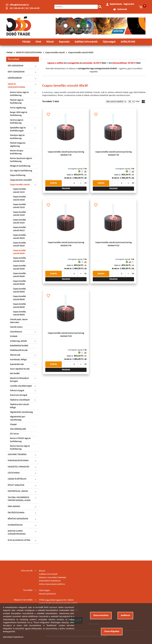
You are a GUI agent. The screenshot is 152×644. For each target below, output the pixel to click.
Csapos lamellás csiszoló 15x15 (19, 191)
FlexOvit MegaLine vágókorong (18, 145)
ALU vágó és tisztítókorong (21, 171)
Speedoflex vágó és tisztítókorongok (18, 129)
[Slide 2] (76, 30)
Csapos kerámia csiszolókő (21, 180)
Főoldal (26, 42)
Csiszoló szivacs (16, 327)
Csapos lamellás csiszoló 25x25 (19, 221)
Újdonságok (109, 42)
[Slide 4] (85, 30)
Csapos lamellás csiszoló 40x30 (81, 53)
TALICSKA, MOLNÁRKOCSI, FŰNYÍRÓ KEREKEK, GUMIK (19, 499)
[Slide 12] (121, 30)
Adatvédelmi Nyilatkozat (50, 581)
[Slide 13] (125, 30)
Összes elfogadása (112, 631)
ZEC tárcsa (14, 434)
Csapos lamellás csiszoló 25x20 (19, 214)
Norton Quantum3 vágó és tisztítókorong (21, 160)
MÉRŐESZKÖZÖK (15, 78)
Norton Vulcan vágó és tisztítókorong (19, 94)
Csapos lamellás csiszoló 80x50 (19, 313)
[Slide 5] (89, 30)
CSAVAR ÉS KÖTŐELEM (17, 479)
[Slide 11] (116, 30)
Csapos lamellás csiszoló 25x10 (19, 206)
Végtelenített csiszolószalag (21, 412)
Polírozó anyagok (17, 391)
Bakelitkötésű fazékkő (19, 346)
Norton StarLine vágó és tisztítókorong (20, 448)
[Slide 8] (103, 30)
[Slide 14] (130, 30)
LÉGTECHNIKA (14, 473)
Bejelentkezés (116, 4)
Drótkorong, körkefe (18, 341)
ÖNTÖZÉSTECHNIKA (16, 513)
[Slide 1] (71, 30)
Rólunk (50, 42)
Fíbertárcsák (15, 355)
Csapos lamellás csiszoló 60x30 (19, 275)
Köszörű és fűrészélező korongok (19, 380)
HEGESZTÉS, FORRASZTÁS (18, 467)
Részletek (66, 189)
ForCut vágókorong (18, 108)
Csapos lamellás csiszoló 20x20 (19, 198)
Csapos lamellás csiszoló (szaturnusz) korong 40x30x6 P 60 (113, 153)
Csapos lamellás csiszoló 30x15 (19, 229)
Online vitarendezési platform (52, 584)
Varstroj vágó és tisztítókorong (17, 122)
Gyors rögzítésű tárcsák (20, 369)
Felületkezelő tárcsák (19, 350)
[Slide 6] (94, 30)
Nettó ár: (70, 175)
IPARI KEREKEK (14, 507)
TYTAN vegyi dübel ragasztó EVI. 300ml (56, 600)
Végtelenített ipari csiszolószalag (18, 418)
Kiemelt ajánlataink (47, 594)
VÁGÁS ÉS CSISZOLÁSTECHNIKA (29, 53)
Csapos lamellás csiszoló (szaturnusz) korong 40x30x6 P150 (66, 335)
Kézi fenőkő (15, 374)
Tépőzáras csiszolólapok (20, 400)
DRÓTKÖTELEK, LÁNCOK (18, 491)
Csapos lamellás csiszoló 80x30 (19, 298)
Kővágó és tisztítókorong (20, 166)
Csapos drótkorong (18, 175)
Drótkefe (14, 336)
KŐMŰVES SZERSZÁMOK (18, 519)
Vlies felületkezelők (18, 429)
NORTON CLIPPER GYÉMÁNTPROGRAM (17, 533)
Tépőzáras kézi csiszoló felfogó (19, 406)
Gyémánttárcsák (17, 364)
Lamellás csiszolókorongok (21, 386)
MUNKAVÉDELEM (15, 525)
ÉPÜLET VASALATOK (16, 485)
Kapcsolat (64, 42)
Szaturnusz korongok (19, 395)
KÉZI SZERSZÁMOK (16, 66)
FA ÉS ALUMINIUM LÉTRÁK (19, 540)
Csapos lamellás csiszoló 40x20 (19, 244)
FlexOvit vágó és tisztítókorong (17, 102)
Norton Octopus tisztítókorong (17, 152)
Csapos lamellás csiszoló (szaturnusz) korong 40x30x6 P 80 (66, 244)
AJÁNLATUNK (128, 42)
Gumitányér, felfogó (18, 360)
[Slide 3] (80, 30)
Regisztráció (129, 4)
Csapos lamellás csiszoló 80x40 (19, 306)
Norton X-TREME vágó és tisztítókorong (20, 440)
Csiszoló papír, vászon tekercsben (19, 321)
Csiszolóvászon (16, 332)
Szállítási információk (86, 42)
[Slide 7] (98, 30)
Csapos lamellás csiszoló (55, 53)
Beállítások (125, 616)
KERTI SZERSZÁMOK (16, 72)
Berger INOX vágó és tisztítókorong (19, 114)
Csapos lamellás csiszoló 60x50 (19, 290)
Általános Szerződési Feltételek (52, 578)
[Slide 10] (112, 30)
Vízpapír (13, 425)
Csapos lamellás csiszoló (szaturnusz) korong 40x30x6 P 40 (66, 153)
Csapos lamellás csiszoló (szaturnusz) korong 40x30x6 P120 (113, 244)
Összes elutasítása (101, 616)
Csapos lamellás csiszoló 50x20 (19, 260)
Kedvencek (122, 9)
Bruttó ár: (68, 178)
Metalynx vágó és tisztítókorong (17, 137)
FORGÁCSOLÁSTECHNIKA (18, 461)
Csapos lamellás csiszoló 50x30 (19, 267)
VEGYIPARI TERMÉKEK (17, 455)
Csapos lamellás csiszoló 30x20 (19, 237)
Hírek (38, 42)
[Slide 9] (107, 30)
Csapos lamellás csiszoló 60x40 (19, 283)
